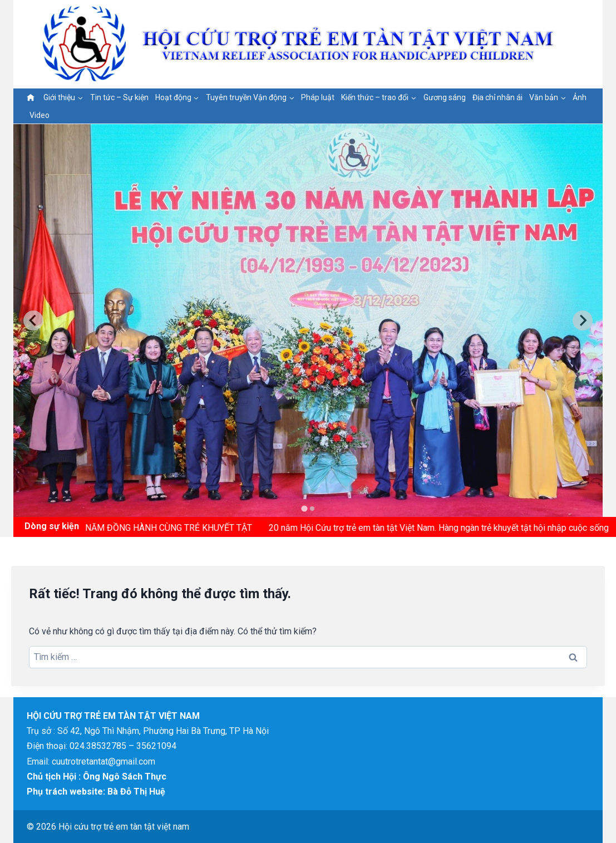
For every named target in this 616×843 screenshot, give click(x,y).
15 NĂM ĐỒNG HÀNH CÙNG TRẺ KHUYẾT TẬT (166, 528)
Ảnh (580, 97)
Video (40, 115)
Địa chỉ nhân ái (497, 97)
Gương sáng (445, 97)
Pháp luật (318, 97)
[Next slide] (583, 321)
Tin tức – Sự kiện (119, 97)
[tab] (304, 508)
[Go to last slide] (33, 321)
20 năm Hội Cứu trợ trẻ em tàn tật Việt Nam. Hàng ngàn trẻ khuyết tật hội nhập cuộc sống (442, 528)
